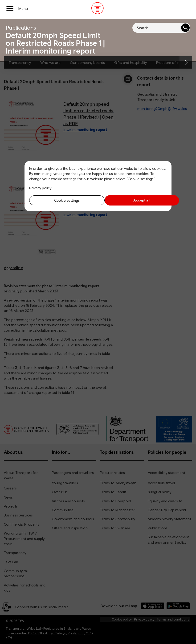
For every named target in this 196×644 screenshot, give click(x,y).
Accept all (134, 200)
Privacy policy (40, 188)
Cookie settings (62, 200)
